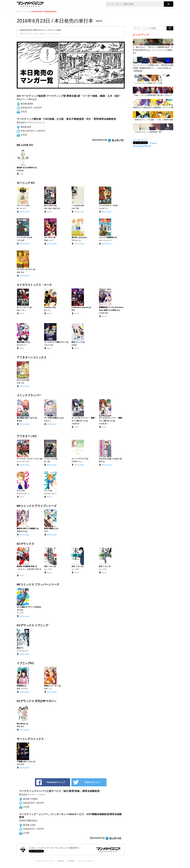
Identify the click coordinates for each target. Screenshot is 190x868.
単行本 (22, 212)
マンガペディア (140, 140)
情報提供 (61, 861)
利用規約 (71, 861)
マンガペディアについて (44, 861)
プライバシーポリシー (86, 861)
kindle (22, 174)
